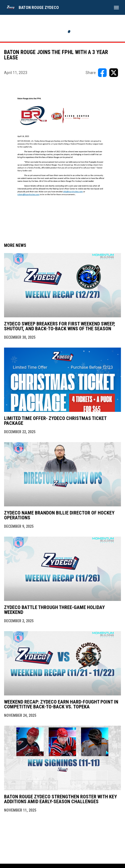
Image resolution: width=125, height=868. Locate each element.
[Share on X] (114, 73)
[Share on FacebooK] (102, 73)
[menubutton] (116, 8)
